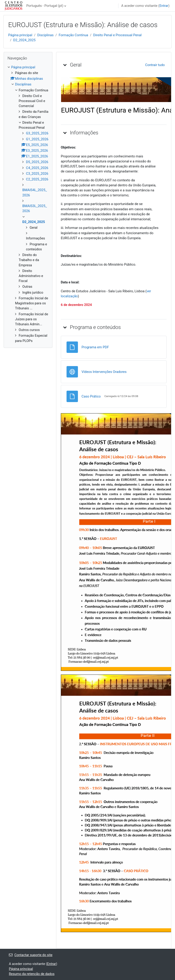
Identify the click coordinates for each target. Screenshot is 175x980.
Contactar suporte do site (31, 955)
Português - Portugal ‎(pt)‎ (45, 6)
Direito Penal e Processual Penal (117, 35)
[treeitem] (28, 204)
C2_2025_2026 (37, 179)
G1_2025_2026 (37, 139)
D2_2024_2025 (24, 40)
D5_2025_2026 (37, 162)
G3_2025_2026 (37, 133)
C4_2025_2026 (37, 168)
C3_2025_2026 (37, 174)
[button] (65, 65)
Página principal (20, 35)
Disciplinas (46, 35)
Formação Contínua (73, 35)
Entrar (164, 6)
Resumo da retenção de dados (32, 974)
